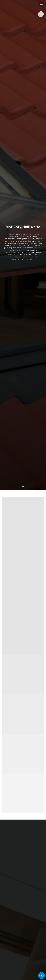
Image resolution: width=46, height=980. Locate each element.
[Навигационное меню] (42, 4)
